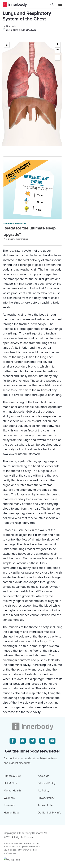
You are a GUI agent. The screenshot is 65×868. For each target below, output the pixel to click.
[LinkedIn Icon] (42, 805)
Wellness (9, 862)
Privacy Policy (46, 862)
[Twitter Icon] (32, 805)
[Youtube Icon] (52, 805)
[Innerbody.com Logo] (15, 4)
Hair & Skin (10, 847)
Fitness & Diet (12, 840)
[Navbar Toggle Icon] (59, 4)
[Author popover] (11, 58)
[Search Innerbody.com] (52, 4)
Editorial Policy (47, 847)
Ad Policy (44, 855)
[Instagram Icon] (23, 805)
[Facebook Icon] (13, 805)
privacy (11, 271)
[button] (58, 77)
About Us (43, 840)
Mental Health (12, 855)
